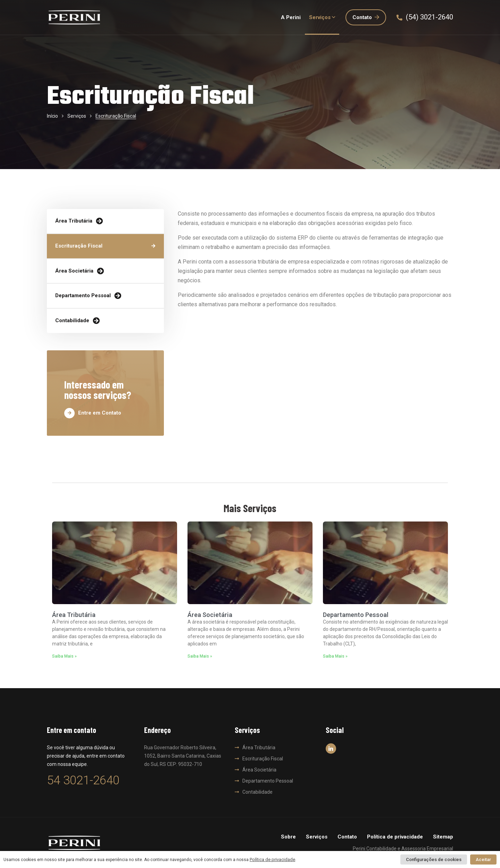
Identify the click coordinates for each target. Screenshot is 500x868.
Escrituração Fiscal (79, 246)
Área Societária (74, 271)
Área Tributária (74, 221)
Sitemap (443, 837)
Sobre (288, 837)
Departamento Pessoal (83, 295)
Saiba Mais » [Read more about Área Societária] (200, 656)
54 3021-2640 (83, 781)
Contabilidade (72, 320)
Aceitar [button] (483, 859)
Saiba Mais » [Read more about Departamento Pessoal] (335, 656)
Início (52, 116)
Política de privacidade (395, 837)
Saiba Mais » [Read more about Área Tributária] (64, 656)
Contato (366, 17)
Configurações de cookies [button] (434, 859)
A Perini (291, 17)
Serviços (320, 17)
